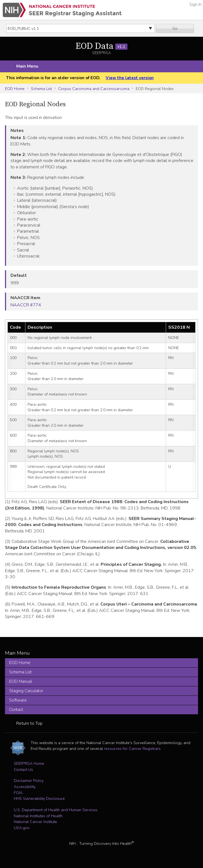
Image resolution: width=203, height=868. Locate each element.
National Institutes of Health (38, 816)
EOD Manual (21, 681)
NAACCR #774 (26, 305)
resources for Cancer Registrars (132, 748)
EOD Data (101, 46)
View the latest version (130, 78)
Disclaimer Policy (29, 781)
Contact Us (23, 769)
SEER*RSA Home (29, 763)
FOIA (18, 793)
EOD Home (15, 89)
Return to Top (29, 723)
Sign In (195, 4)
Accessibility (25, 787)
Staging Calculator (26, 691)
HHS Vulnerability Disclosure (39, 798)
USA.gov (22, 828)
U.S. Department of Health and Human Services (56, 810)
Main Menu (27, 66)
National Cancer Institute (35, 822)
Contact (16, 710)
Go (175, 28)
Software (18, 700)
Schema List (41, 89)
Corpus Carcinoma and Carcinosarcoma (94, 89)
